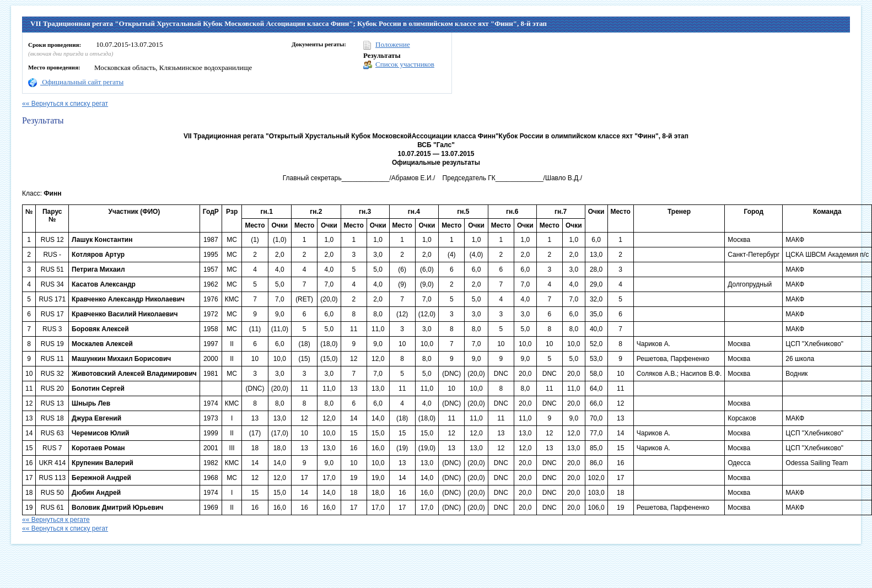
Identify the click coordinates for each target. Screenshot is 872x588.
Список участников (399, 65)
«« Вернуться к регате (56, 520)
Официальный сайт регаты (76, 82)
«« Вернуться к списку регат (65, 104)
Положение (387, 45)
